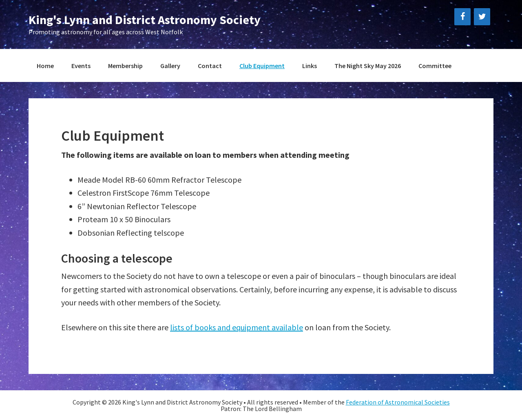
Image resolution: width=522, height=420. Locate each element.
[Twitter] (482, 17)
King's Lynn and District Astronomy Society (145, 20)
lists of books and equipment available (237, 327)
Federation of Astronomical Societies (398, 402)
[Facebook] (462, 17)
